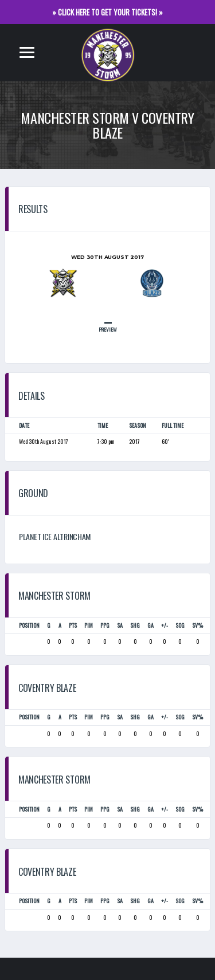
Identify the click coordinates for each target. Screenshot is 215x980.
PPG (105, 625)
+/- (165, 625)
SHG (135, 625)
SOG (180, 625)
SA (120, 625)
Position (29, 625)
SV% (198, 625)
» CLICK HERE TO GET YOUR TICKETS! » (107, 12)
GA (150, 625)
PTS (73, 625)
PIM (89, 625)
